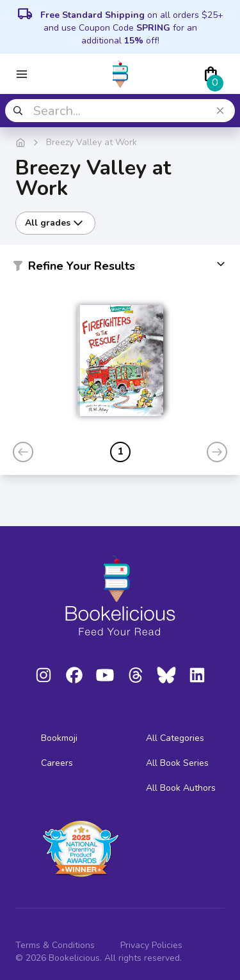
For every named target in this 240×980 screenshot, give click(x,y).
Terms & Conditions (55, 945)
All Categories (175, 738)
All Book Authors (181, 788)
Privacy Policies (151, 945)
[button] (120, 268)
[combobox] (120, 111)
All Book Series (177, 763)
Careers (57, 763)
